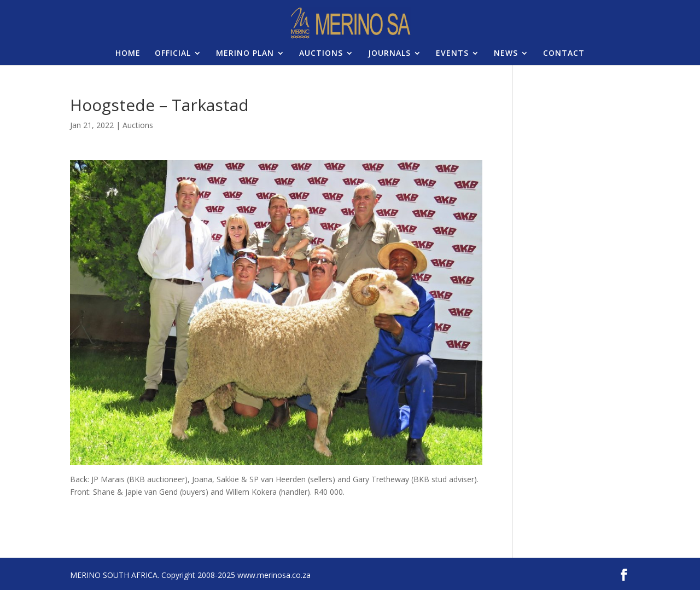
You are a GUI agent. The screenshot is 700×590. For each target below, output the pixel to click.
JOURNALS (389, 54)
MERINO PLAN (245, 54)
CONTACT (564, 54)
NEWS (506, 54)
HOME (128, 54)
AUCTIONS (321, 54)
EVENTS (452, 54)
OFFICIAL (173, 54)
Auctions (138, 125)
